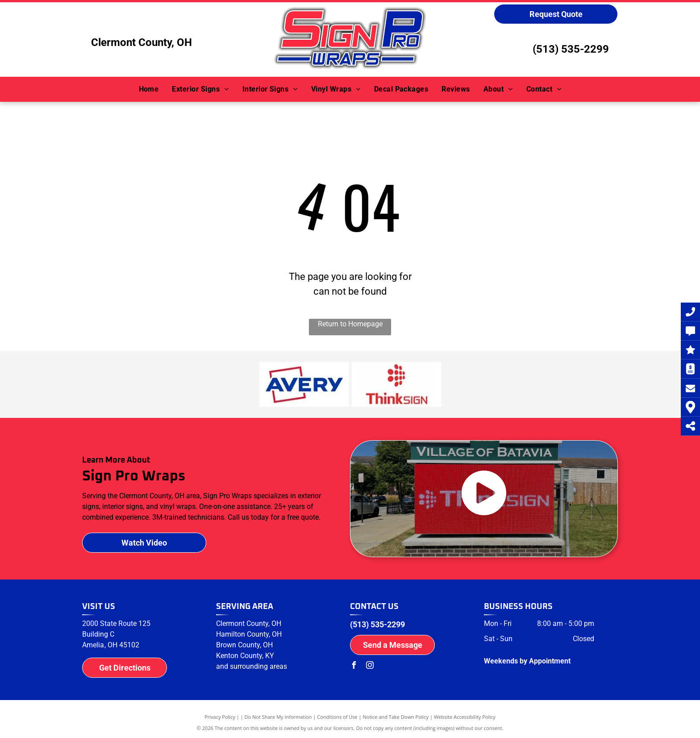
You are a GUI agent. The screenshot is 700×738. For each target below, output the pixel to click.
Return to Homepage (350, 324)
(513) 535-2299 (571, 49)
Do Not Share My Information (278, 717)
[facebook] (354, 666)
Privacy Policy (220, 717)
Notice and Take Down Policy (396, 717)
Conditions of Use (337, 717)
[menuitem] (149, 89)
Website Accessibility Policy (465, 717)
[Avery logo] (304, 384)
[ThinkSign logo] (396, 384)
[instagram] (370, 666)
